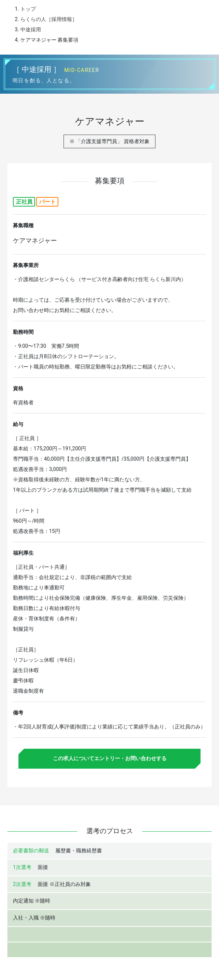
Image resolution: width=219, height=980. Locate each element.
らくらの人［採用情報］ (49, 19)
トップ (28, 9)
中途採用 (31, 30)
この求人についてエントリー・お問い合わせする (110, 758)
